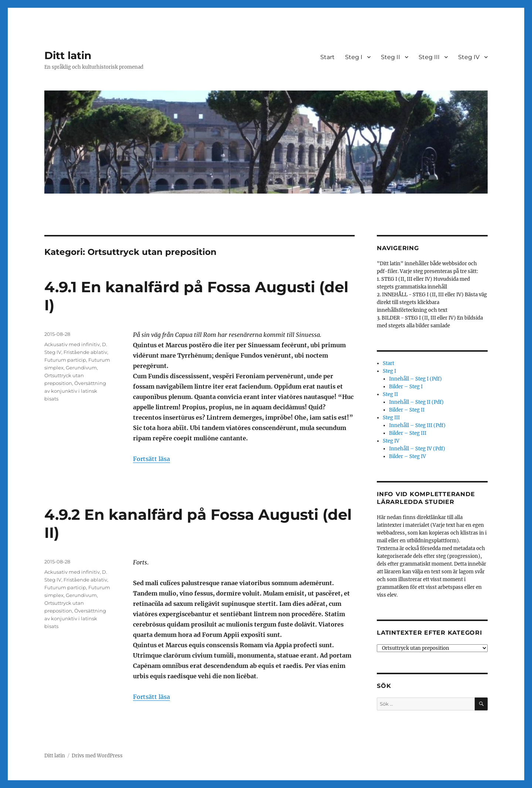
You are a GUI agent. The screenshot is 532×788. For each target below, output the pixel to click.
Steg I (354, 57)
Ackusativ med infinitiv (72, 344)
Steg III (429, 57)
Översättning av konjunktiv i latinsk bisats (75, 391)
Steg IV (469, 57)
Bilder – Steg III (408, 433)
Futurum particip (65, 360)
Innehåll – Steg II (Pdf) (416, 402)
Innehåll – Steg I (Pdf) (415, 379)
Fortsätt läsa (151, 459)
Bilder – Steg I (406, 387)
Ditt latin (68, 55)
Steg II (391, 57)
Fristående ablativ (85, 352)
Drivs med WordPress (97, 756)
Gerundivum (81, 368)
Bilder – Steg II (407, 410)
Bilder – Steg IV (407, 456)
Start (328, 57)
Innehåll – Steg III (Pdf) (417, 425)
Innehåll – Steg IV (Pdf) (417, 449)
